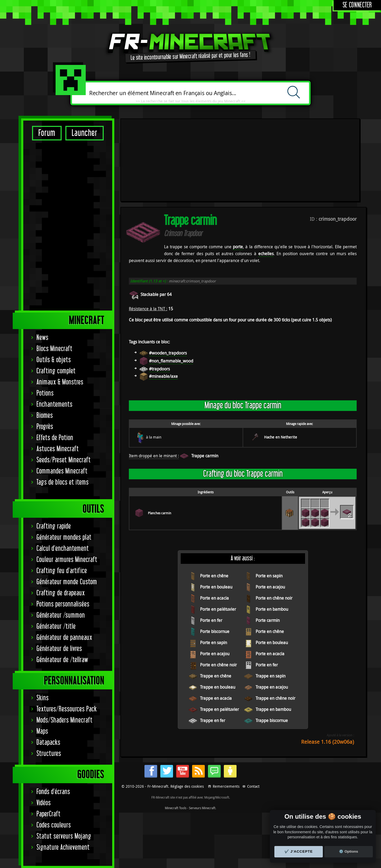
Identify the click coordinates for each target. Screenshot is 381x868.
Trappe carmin (205, 379)
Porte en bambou (272, 532)
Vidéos (44, 803)
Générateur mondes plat (64, 537)
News (42, 338)
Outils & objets (54, 360)
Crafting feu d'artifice (62, 571)
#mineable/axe (163, 299)
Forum (47, 133)
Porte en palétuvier (218, 532)
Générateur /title (56, 626)
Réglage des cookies (187, 795)
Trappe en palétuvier (219, 632)
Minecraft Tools (176, 816)
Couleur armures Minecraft (67, 560)
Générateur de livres (59, 649)
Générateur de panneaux (64, 638)
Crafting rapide (54, 526)
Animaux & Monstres (60, 382)
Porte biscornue (215, 555)
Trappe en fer (213, 644)
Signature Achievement (63, 847)
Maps (42, 731)
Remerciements (226, 795)
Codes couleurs (54, 825)
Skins (43, 698)
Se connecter (357, 5)
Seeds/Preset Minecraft (64, 460)
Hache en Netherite (281, 360)
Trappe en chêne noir (275, 621)
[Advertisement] (68, 225)
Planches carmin (160, 436)
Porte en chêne (214, 499)
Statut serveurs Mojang (64, 836)
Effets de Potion (55, 438)
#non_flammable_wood (171, 284)
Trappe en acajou (272, 610)
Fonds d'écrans (53, 792)
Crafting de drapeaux (61, 593)
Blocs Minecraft (55, 349)
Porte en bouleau (216, 510)
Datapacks (48, 743)
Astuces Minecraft (58, 449)
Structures (49, 754)
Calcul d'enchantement (63, 549)
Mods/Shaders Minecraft (65, 720)
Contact (253, 795)
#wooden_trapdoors (168, 276)
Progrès (45, 427)
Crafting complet (56, 371)
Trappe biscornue (272, 644)
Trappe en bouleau (218, 610)
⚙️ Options (348, 851)
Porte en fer (211, 543)
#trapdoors (159, 292)
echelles (266, 177)
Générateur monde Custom (67, 582)
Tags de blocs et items (63, 482)
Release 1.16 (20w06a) (328, 665)
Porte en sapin (269, 499)
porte (238, 170)
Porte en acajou (270, 510)
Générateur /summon (61, 615)
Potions (45, 393)
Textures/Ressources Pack (67, 709)
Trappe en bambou (273, 632)
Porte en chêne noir (274, 521)
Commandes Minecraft (62, 471)
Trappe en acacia (216, 621)
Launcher (85, 133)
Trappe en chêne (216, 599)
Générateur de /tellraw (62, 660)
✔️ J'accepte (299, 851)
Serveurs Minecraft (202, 816)
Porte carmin (268, 543)
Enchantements (55, 404)
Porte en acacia (214, 521)
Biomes (45, 416)
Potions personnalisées (63, 604)
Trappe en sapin (271, 599)
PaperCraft (49, 814)
